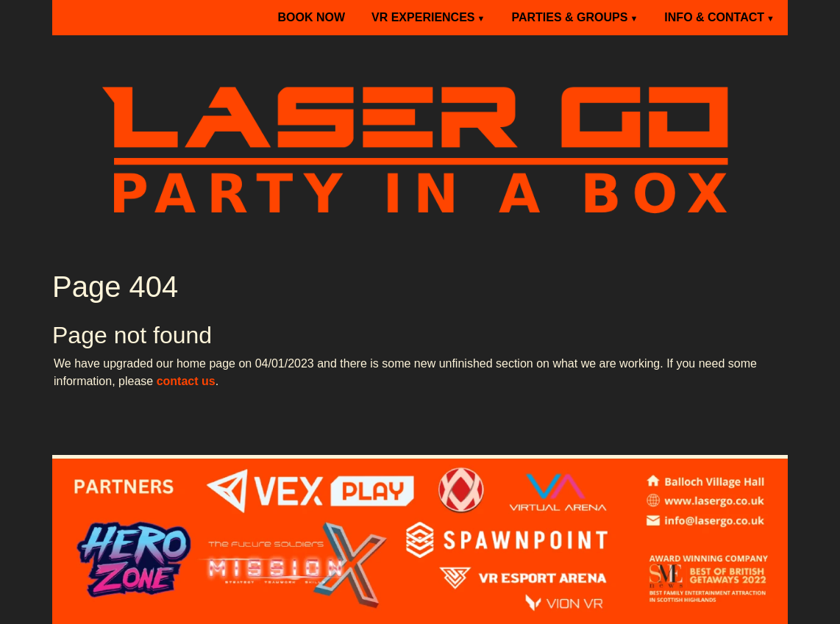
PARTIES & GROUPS (569, 17)
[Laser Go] (420, 146)
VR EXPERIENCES (423, 17)
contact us (186, 381)
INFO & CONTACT (714, 17)
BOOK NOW (311, 17)
